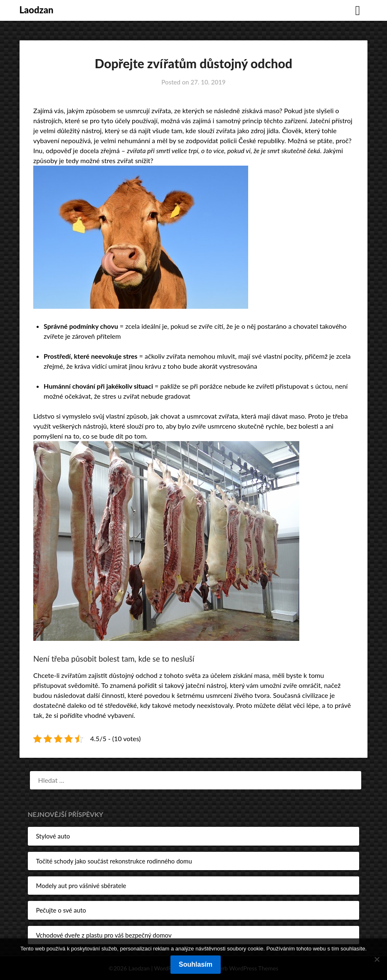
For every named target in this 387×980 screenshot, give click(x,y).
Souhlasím (196, 964)
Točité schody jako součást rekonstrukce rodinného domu (114, 861)
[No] (377, 959)
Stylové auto (53, 836)
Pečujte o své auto (61, 910)
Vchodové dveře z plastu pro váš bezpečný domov (104, 935)
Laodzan (37, 10)
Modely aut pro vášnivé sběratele (81, 886)
